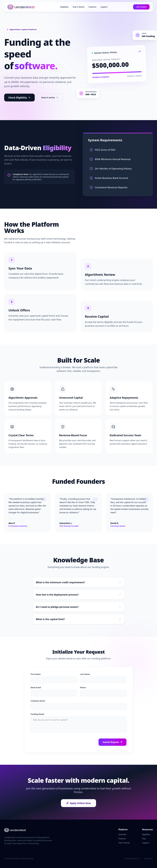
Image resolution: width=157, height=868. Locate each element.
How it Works (78, 7)
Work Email (36, 687)
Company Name (38, 701)
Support (104, 7)
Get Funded (141, 7)
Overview (122, 834)
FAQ (144, 839)
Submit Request (112, 742)
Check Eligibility (19, 98)
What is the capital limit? (79, 619)
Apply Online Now (78, 803)
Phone (83, 687)
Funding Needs (37, 714)
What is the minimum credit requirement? (79, 582)
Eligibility (64, 7)
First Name (36, 674)
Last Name (85, 674)
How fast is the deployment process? (79, 595)
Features (92, 7)
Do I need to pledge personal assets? (79, 607)
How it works (50, 98)
